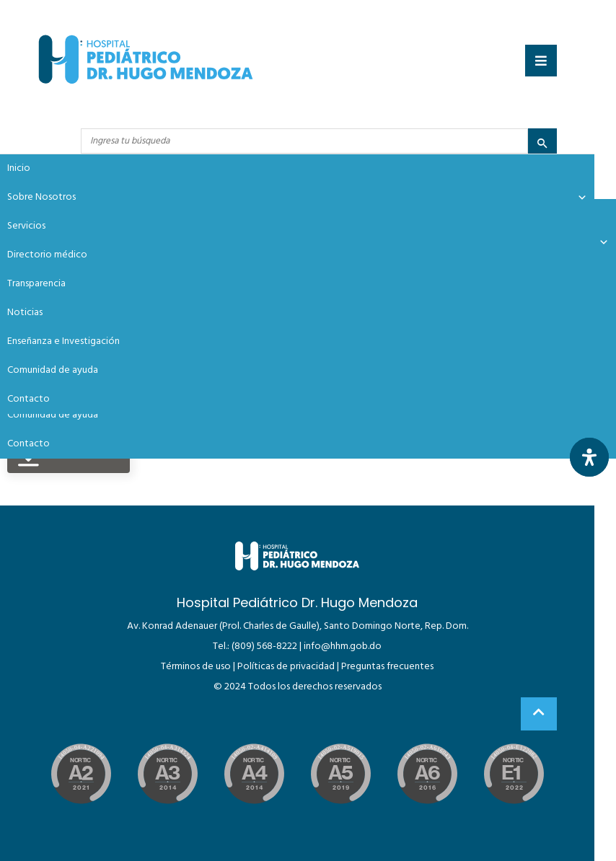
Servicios (26, 226)
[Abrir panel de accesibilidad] (589, 457)
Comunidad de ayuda (53, 415)
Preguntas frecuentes (387, 667)
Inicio (19, 168)
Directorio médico (47, 255)
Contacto (28, 444)
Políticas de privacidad (286, 667)
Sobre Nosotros (297, 198)
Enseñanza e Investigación (63, 341)
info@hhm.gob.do (343, 646)
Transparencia (36, 284)
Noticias (25, 313)
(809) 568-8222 (264, 646)
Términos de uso (196, 667)
